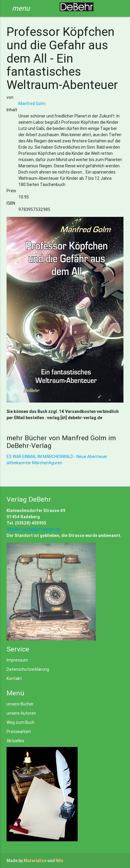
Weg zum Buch (21, 722)
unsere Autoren (21, 713)
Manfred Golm (32, 104)
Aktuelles (15, 741)
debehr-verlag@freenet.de (33, 529)
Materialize (35, 861)
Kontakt (14, 678)
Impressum (17, 660)
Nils (59, 861)
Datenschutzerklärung (28, 669)
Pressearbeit (19, 732)
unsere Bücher (20, 704)
